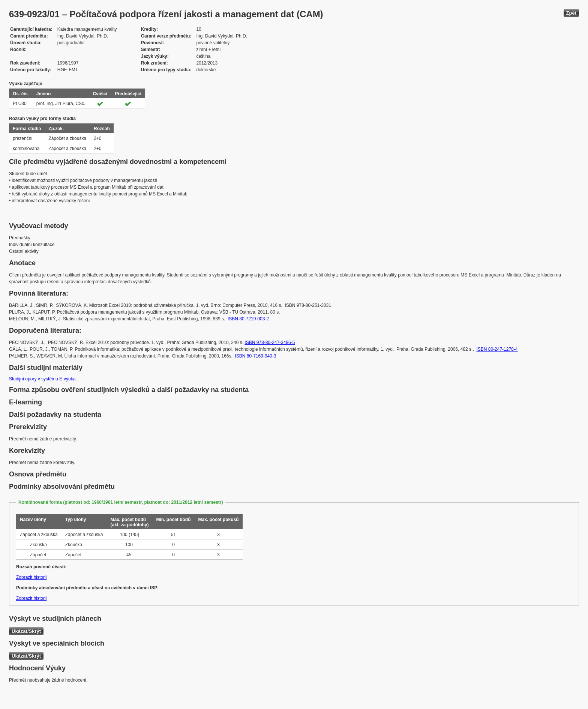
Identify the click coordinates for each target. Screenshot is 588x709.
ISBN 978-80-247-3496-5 (270, 342)
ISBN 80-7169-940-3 (256, 356)
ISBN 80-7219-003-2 (248, 319)
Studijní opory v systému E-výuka (42, 379)
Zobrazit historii (31, 577)
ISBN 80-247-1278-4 (497, 349)
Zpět (571, 13)
